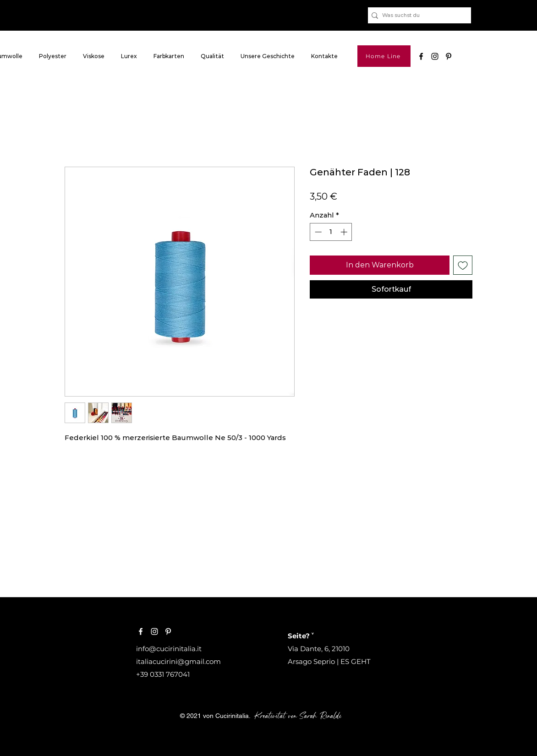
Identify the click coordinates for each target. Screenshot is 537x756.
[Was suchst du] (417, 15)
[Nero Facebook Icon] (421, 56)
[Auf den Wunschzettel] (463, 265)
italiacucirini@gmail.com (178, 661)
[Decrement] (317, 232)
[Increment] (345, 232)
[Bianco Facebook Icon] (141, 631)
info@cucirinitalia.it (169, 649)
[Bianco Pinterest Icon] (168, 631)
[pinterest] (449, 56)
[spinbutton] (331, 232)
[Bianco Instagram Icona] (154, 631)
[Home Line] (384, 56)
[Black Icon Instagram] (435, 56)
